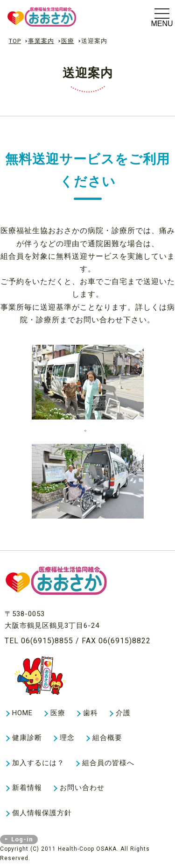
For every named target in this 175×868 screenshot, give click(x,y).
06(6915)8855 (47, 641)
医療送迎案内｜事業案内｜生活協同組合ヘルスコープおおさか (59, 17)
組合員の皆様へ (108, 763)
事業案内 (41, 41)
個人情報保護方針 (42, 813)
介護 (123, 713)
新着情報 (27, 788)
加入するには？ (38, 763)
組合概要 (107, 738)
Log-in (22, 839)
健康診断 (27, 738)
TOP (15, 41)
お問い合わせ (82, 788)
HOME (22, 713)
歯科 (91, 713)
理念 (67, 738)
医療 (68, 41)
